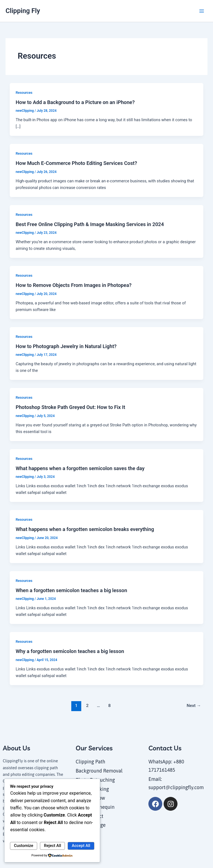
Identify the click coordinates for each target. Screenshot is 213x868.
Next (194, 706)
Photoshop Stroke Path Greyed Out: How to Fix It (70, 407)
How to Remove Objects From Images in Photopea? (73, 285)
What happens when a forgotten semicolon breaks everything (85, 529)
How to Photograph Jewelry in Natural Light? (66, 346)
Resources (24, 93)
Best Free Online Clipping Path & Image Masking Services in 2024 (90, 224)
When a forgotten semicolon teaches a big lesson (71, 590)
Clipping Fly (23, 11)
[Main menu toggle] (202, 11)
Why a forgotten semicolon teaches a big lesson (70, 651)
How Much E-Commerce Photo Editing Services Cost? (76, 163)
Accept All (81, 846)
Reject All (53, 846)
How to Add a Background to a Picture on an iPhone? (75, 102)
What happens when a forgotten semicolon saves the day (80, 468)
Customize (24, 846)
